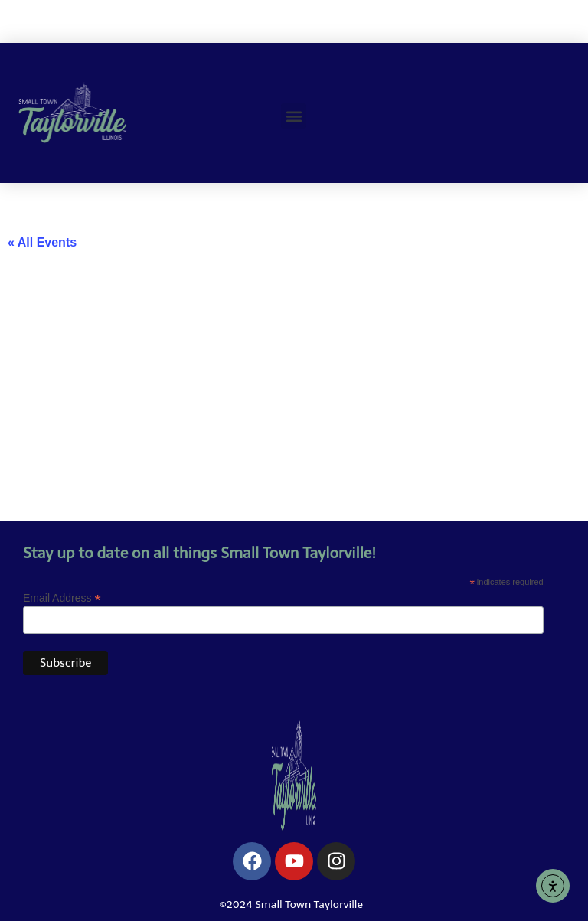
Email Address (62, 598)
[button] (294, 116)
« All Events (42, 242)
